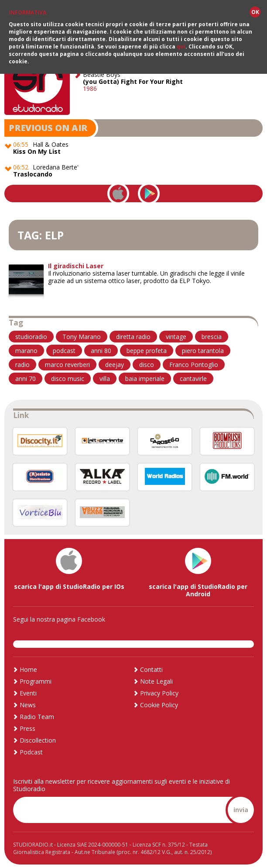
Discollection (38, 739)
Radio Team (37, 715)
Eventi (28, 692)
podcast (64, 349)
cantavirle (193, 377)
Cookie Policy (159, 704)
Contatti (151, 668)
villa (105, 377)
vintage (176, 335)
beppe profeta (147, 349)
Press (27, 727)
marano (26, 349)
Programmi (36, 680)
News (28, 704)
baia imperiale (145, 377)
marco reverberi (67, 363)
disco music (68, 377)
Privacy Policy (159, 692)
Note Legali (156, 680)
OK (255, 12)
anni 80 (101, 349)
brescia (212, 335)
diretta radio (133, 335)
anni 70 (26, 377)
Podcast (31, 751)
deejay (115, 363)
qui (181, 46)
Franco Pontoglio (194, 363)
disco (147, 363)
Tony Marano (82, 335)
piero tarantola (203, 349)
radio (22, 363)
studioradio (31, 335)
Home (28, 668)
